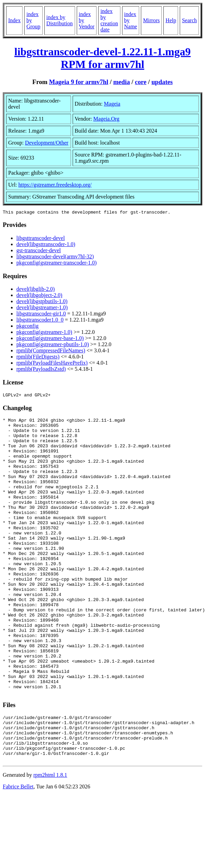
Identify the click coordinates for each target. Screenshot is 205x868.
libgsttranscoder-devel (41, 239)
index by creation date (109, 20)
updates (162, 82)
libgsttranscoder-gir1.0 (41, 315)
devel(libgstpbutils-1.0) (42, 302)
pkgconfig (27, 327)
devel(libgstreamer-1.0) (42, 308)
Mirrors (151, 20)
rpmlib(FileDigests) (38, 358)
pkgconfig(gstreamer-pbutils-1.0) (53, 345)
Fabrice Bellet (18, 853)
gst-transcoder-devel (39, 251)
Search (189, 20)
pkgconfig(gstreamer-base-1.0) (50, 339)
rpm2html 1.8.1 (50, 842)
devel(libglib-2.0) (35, 290)
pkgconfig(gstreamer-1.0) (44, 333)
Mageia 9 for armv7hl (79, 82)
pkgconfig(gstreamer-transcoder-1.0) (56, 264)
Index (14, 20)
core (141, 82)
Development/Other (47, 143)
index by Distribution (60, 20)
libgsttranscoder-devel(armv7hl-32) (55, 257)
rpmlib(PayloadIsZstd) (41, 370)
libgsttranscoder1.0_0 (40, 321)
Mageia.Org (106, 119)
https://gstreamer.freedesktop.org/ (55, 185)
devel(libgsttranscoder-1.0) (46, 245)
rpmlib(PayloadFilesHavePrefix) (52, 364)
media (122, 82)
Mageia (112, 104)
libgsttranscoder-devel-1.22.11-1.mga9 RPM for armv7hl (102, 58)
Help (171, 20)
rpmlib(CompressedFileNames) (51, 351)
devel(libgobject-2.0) (39, 296)
